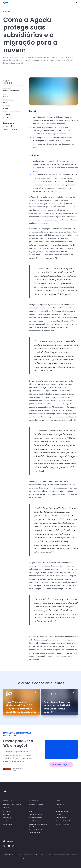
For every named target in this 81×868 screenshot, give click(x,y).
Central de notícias (62, 811)
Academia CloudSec (36, 814)
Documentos (7, 824)
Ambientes (7, 821)
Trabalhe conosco (62, 808)
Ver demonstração (12, 129)
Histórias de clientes (36, 805)
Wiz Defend (7, 814)
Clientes (7, 11)
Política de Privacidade (32, 855)
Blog (31, 811)
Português (9, 841)
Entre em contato (61, 818)
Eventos (58, 814)
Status (20, 855)
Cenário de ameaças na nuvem (40, 821)
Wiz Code (6, 808)
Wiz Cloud (7, 811)
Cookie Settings (23, 859)
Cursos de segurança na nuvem (40, 808)
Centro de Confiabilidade (64, 821)
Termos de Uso (46, 855)
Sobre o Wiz (60, 805)
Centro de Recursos (36, 818)
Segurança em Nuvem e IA (12, 805)
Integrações (7, 818)
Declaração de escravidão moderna (65, 855)
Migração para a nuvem (46, 643)
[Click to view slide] (7, 774)
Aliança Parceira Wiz (62, 824)
